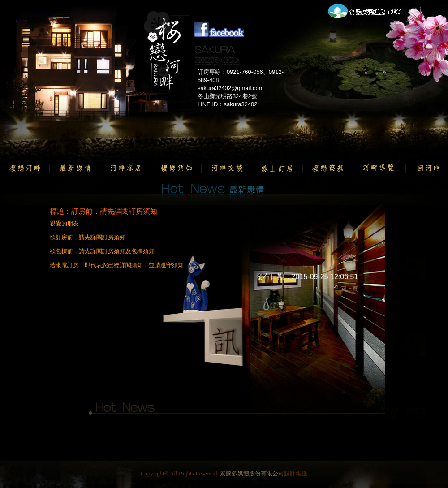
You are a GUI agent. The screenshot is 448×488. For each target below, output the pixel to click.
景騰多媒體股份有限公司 (252, 473)
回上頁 (349, 289)
